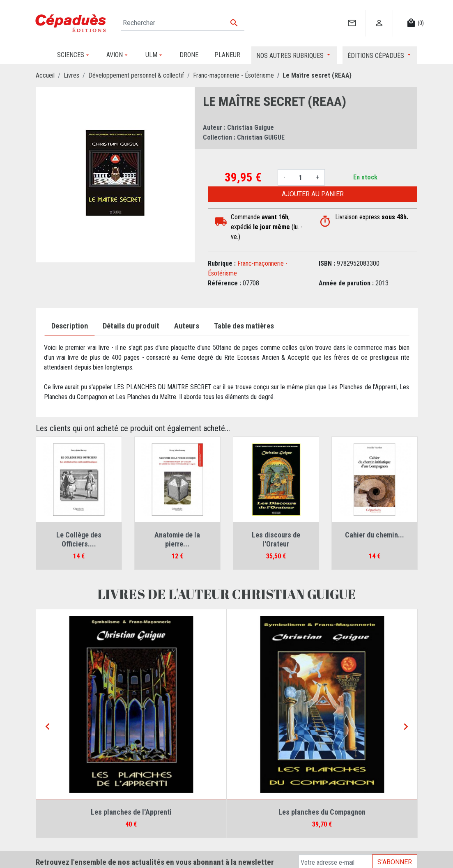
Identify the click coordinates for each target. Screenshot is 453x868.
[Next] (406, 727)
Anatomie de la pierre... (177, 539)
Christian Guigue (251, 127)
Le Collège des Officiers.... (79, 539)
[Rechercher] (183, 23)
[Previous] (48, 727)
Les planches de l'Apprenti (131, 812)
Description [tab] (70, 326)
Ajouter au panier (313, 194)
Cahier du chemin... (375, 535)
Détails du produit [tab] (131, 326)
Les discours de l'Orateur (276, 539)
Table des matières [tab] (244, 326)
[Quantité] (301, 177)
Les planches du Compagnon (322, 812)
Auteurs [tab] (187, 326)
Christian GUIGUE (261, 137)
